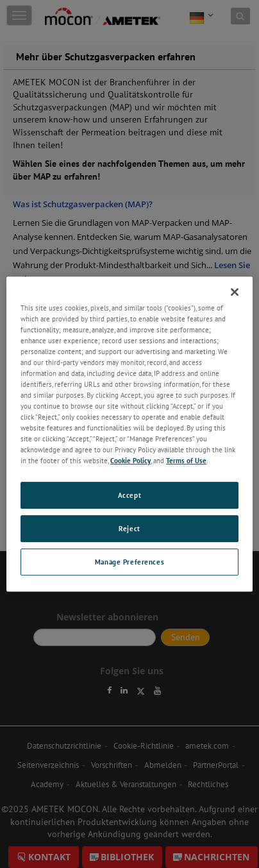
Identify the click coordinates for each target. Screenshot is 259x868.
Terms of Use (186, 461)
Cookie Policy (130, 461)
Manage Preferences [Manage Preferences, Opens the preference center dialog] (129, 562)
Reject (129, 529)
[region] (129, 434)
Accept (129, 496)
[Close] (235, 292)
